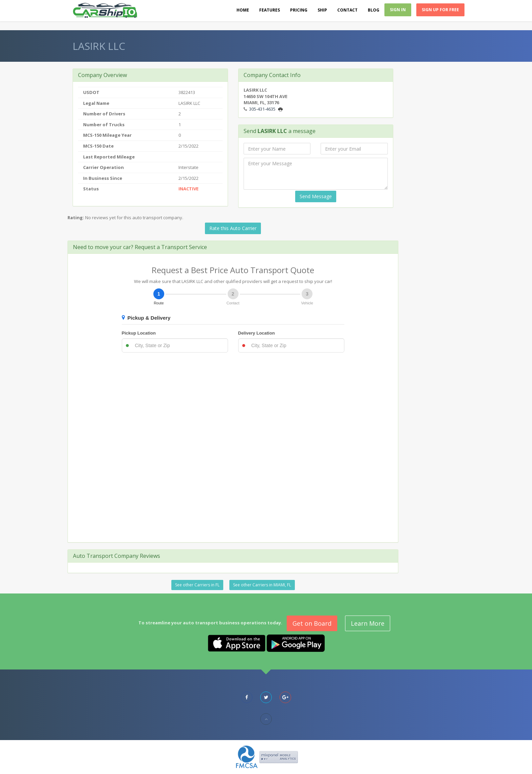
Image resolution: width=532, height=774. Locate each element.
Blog (374, 10)
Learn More (368, 623)
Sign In (398, 10)
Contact (347, 10)
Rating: (76, 218)
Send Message (316, 196)
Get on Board (312, 623)
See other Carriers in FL (197, 585)
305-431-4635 (262, 109)
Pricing (299, 10)
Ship (322, 10)
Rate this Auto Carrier (233, 228)
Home (243, 10)
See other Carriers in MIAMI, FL (262, 585)
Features (270, 10)
